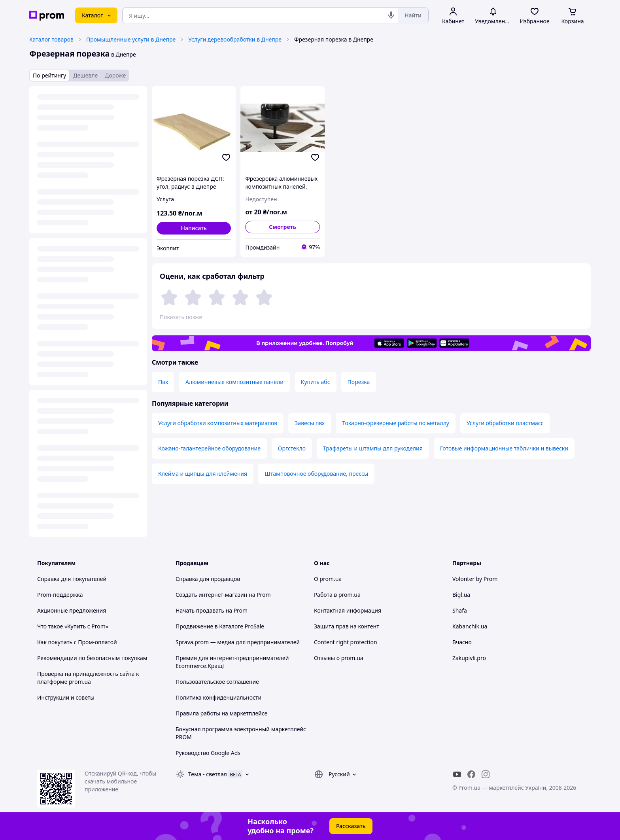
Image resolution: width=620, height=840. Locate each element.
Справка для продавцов (208, 579)
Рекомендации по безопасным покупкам (92, 658)
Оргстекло (292, 448)
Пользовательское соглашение (217, 682)
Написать (194, 228)
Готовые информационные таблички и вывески (504, 448)
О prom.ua (328, 579)
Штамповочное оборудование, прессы (316, 474)
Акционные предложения (72, 610)
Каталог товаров (51, 39)
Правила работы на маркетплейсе (221, 713)
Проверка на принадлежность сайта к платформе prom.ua (88, 678)
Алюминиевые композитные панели (234, 382)
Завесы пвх (310, 423)
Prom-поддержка (60, 595)
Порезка (359, 382)
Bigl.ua (461, 595)
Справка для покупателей (72, 579)
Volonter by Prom (475, 579)
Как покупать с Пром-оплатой (77, 642)
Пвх (163, 382)
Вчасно (462, 642)
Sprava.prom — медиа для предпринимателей (238, 642)
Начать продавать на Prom (212, 610)
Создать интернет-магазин (211, 595)
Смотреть (283, 227)
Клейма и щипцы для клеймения (203, 474)
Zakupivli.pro (469, 658)
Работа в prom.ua (337, 595)
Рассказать (351, 826)
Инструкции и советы (66, 697)
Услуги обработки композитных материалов (218, 423)
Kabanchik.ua (470, 626)
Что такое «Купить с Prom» (73, 626)
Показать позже (181, 317)
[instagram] (486, 774)
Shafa (460, 610)
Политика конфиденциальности (218, 697)
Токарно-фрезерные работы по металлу (396, 423)
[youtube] (457, 774)
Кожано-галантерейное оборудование (209, 448)
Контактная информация (348, 610)
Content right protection (346, 642)
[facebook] (471, 774)
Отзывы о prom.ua (339, 658)
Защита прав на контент (347, 626)
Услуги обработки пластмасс (505, 423)
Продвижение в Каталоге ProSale (220, 626)
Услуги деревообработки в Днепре (235, 39)
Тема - (208, 774)
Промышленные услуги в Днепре (131, 39)
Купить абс (316, 382)
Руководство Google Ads (208, 753)
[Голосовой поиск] (391, 15)
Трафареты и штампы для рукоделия (373, 448)
